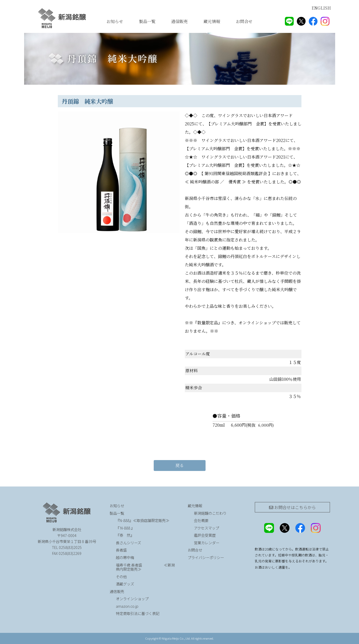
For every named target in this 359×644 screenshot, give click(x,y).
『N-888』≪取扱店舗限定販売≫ (143, 520)
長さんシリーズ (128, 543)
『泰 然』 (139, 535)
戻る (180, 465)
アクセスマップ (206, 528)
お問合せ (244, 21)
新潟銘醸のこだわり (210, 513)
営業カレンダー (207, 543)
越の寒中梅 (125, 557)
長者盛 (121, 550)
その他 (121, 577)
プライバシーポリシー (206, 557)
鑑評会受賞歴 (205, 535)
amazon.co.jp (127, 606)
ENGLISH (321, 8)
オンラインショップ (132, 599)
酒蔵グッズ (125, 584)
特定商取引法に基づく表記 (138, 613)
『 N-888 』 (125, 528)
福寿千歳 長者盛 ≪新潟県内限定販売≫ (145, 567)
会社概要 (201, 520)
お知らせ (115, 21)
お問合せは (292, 507)
